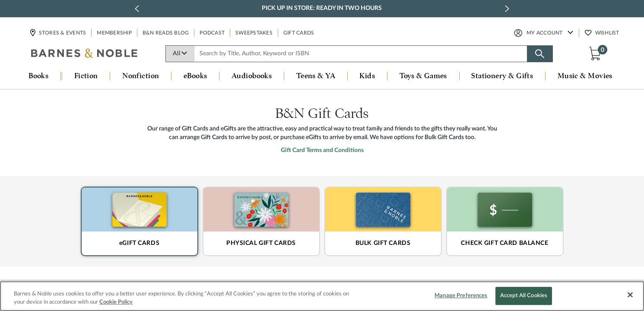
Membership (114, 33)
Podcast (212, 33)
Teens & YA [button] (316, 76)
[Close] (630, 295)
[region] (322, 296)
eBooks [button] (195, 76)
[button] (597, 53)
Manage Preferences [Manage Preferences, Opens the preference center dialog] (461, 296)
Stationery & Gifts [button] (502, 76)
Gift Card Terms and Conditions (322, 186)
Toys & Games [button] (423, 76)
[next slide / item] (507, 9)
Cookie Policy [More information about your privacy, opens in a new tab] (116, 302)
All (180, 54)
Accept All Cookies (524, 296)
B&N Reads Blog (166, 33)
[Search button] (540, 54)
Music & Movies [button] (585, 76)
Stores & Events (62, 33)
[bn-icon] (85, 54)
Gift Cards (299, 33)
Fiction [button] (86, 76)
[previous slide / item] (137, 9)
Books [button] (38, 76)
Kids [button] (367, 76)
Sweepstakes (254, 33)
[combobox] (361, 54)
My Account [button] (545, 33)
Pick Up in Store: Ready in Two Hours (322, 8)
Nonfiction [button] (141, 76)
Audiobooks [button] (252, 76)
